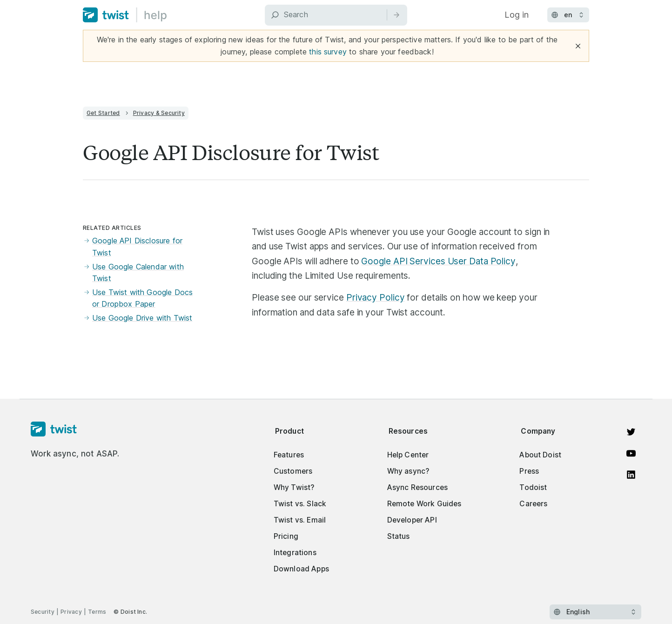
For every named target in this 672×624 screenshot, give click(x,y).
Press (529, 471)
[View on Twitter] (631, 432)
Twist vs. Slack (300, 504)
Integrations (295, 553)
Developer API (412, 520)
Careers (533, 504)
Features (289, 455)
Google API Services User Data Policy (438, 261)
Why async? (408, 471)
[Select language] (595, 612)
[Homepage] (75, 429)
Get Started (103, 113)
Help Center (408, 455)
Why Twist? (294, 487)
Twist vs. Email (300, 520)
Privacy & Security (159, 113)
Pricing (286, 536)
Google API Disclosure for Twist (133, 247)
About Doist (540, 455)
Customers (293, 471)
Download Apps (301, 569)
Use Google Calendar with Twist (133, 273)
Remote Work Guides (424, 504)
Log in (517, 15)
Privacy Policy (376, 298)
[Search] (336, 15)
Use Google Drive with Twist (138, 318)
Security (43, 612)
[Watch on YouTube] (631, 453)
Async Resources (417, 487)
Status (399, 536)
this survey (328, 52)
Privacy (71, 612)
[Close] (578, 46)
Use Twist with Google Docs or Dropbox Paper (138, 299)
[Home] (125, 15)
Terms (97, 612)
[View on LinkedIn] (631, 475)
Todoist (533, 487)
